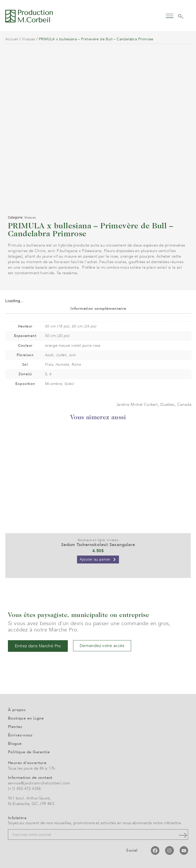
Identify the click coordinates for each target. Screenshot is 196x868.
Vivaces (28, 39)
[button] (169, 15)
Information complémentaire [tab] (98, 308)
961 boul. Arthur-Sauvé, (29, 798)
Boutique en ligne (92, 540)
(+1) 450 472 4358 (24, 789)
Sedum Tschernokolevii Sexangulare (98, 545)
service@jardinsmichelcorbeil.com (39, 783)
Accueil (12, 39)
